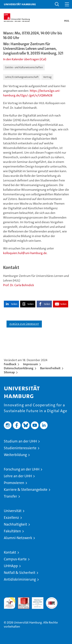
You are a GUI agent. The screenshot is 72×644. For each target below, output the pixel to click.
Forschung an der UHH (22, 469)
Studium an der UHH (20, 441)
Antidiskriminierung (20, 579)
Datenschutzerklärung (19, 368)
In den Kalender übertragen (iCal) (25, 59)
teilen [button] (14, 304)
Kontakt (10, 552)
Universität (13, 511)
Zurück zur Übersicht (24, 324)
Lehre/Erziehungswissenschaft (22, 77)
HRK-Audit (36, 601)
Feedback (10, 364)
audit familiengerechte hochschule (10, 603)
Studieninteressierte (20, 448)
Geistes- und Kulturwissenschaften (24, 67)
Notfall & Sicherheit (20, 573)
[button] (57, 4)
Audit (22, 599)
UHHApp (11, 566)
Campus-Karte (15, 559)
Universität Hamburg (20, 4)
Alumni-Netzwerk (18, 538)
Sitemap (9, 372)
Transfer (10, 496)
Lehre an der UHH (18, 476)
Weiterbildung (15, 455)
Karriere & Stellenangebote (26, 490)
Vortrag (47, 77)
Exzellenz (11, 518)
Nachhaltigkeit (15, 524)
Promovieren (14, 483)
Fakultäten (12, 531)
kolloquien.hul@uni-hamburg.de (25, 253)
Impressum (31, 364)
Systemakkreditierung (52, 599)
